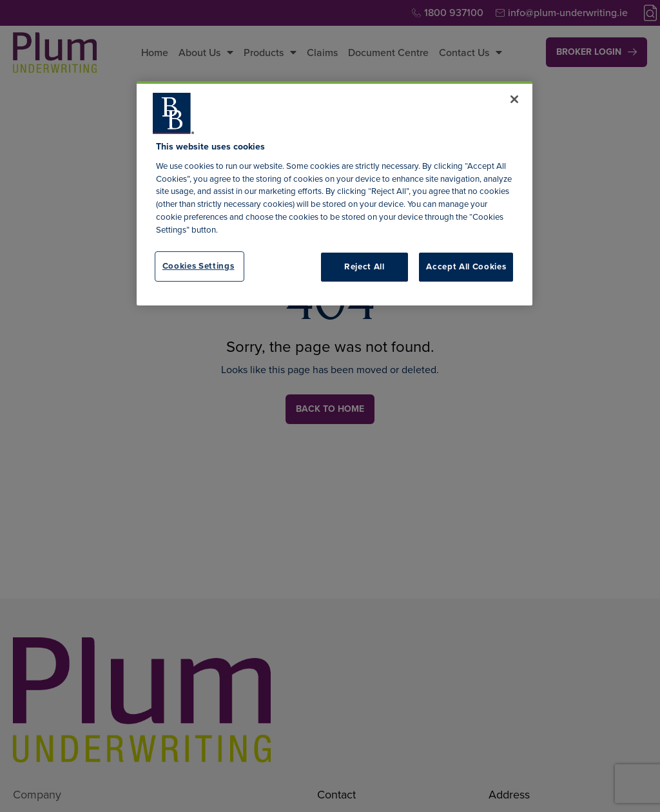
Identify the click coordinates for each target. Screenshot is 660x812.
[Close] (514, 99)
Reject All (364, 266)
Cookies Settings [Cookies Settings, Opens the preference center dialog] (199, 266)
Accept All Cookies (466, 266)
